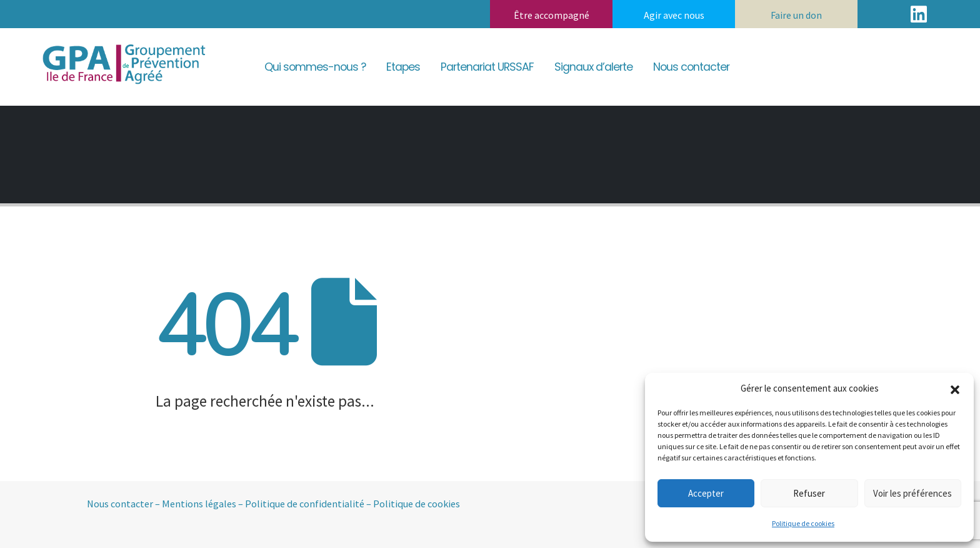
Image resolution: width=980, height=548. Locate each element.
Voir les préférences (912, 493)
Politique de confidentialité (305, 504)
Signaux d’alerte (593, 67)
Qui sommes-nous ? (315, 67)
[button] (955, 388)
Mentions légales (199, 504)
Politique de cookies (803, 523)
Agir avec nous (674, 15)
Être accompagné (552, 15)
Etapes (403, 67)
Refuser (809, 493)
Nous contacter (691, 67)
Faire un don (796, 15)
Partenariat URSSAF (487, 67)
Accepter (706, 493)
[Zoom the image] (122, 43)
